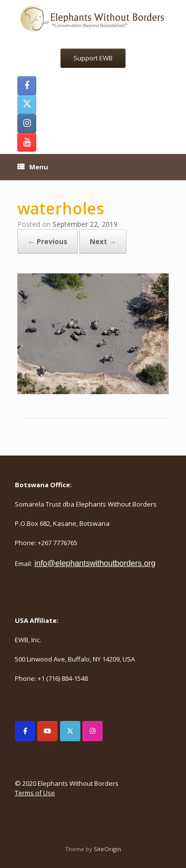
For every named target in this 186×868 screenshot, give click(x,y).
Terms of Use (35, 793)
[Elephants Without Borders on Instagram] (93, 731)
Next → (103, 241)
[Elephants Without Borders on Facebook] (25, 731)
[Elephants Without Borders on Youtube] (47, 731)
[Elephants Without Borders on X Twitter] (70, 731)
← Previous (48, 241)
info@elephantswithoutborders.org (95, 563)
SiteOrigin (107, 849)
